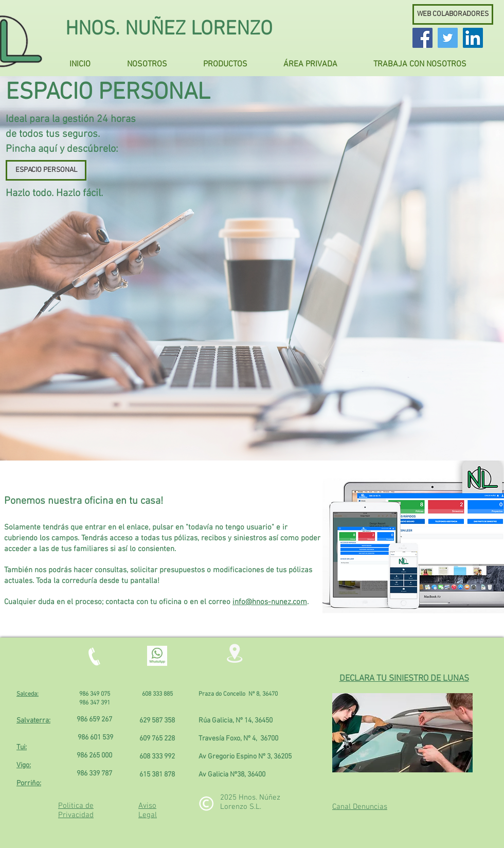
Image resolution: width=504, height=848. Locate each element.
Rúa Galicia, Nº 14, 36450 (236, 721)
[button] (156, 60)
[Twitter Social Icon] (448, 38)
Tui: (22, 747)
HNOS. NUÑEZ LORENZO (169, 30)
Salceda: (28, 694)
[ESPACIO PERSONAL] (46, 170)
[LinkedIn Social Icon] (473, 38)
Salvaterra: (33, 721)
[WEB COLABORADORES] (453, 14)
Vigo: (24, 765)
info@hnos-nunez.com (270, 602)
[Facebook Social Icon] (422, 38)
